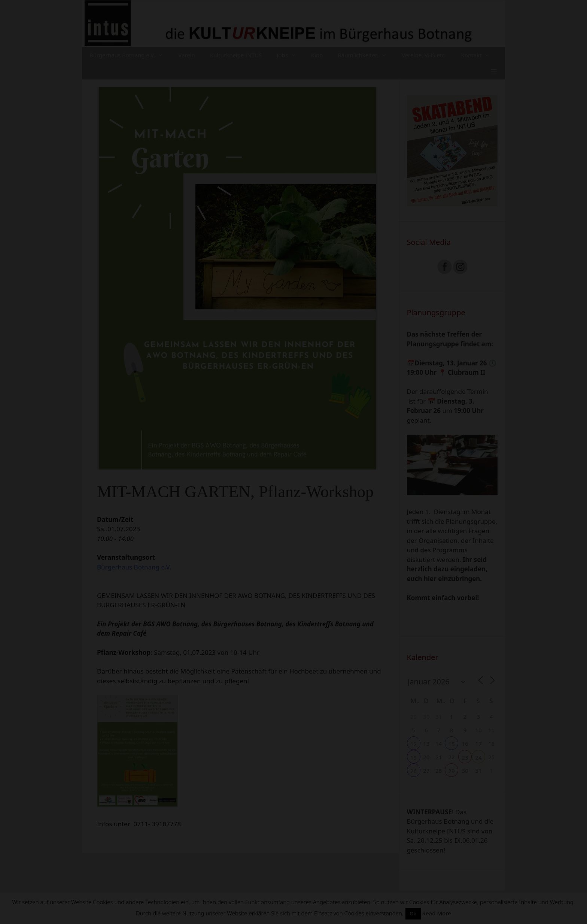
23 (465, 757)
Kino (317, 55)
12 (413, 744)
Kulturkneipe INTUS (236, 55)
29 (452, 771)
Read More (437, 913)
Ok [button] (413, 914)
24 (479, 757)
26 (413, 771)
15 (452, 744)
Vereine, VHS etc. (424, 55)
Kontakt (479, 55)
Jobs (290, 55)
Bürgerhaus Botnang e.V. (130, 55)
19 (413, 757)
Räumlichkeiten (366, 55)
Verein (187, 55)
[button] (494, 71)
